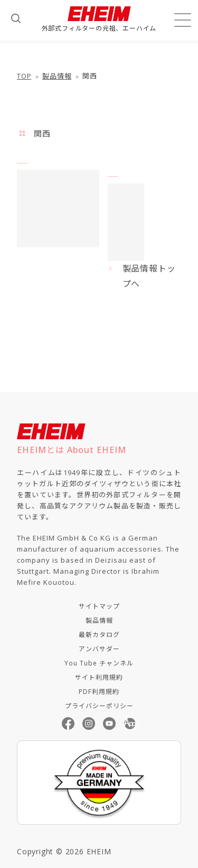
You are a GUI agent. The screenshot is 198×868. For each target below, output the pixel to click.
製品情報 (57, 76)
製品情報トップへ (149, 276)
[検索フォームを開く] (16, 18)
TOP (24, 76)
